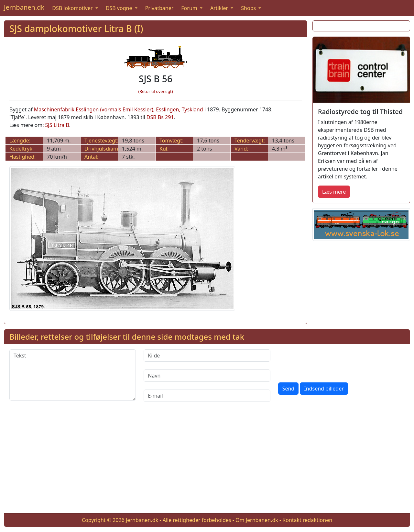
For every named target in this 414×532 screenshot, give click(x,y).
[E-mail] (207, 396)
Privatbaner (159, 8)
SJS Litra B (57, 125)
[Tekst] (73, 375)
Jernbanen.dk (24, 7)
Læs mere (334, 192)
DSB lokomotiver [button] (73, 8)
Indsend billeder (324, 389)
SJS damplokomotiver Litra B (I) (76, 28)
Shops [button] (249, 8)
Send (289, 389)
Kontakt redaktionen (307, 520)
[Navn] (207, 376)
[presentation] (327, 362)
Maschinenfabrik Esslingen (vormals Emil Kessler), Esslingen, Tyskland (119, 109)
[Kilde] (207, 356)
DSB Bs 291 (160, 117)
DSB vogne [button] (120, 8)
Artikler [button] (220, 8)
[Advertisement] (207, 463)
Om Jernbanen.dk (257, 520)
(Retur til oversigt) (156, 91)
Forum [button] (190, 8)
